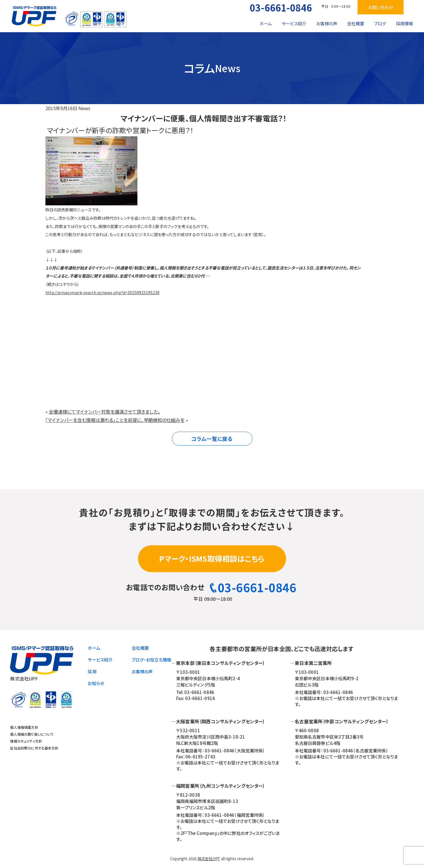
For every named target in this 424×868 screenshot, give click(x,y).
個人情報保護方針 (24, 727)
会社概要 (356, 23)
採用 (92, 671)
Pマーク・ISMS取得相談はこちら (212, 558)
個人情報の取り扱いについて (32, 734)
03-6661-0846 (281, 7)
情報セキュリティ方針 (26, 741)
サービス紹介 (294, 23)
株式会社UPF (209, 859)
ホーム (266, 23)
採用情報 (404, 23)
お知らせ (96, 683)
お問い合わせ (381, 7)
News (84, 108)
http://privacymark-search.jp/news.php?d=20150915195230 (102, 292)
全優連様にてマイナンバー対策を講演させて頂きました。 (104, 412)
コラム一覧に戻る (212, 439)
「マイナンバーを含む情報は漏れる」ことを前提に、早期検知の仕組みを (115, 420)
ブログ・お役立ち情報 (152, 660)
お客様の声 (327, 23)
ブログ (380, 23)
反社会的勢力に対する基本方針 (34, 748)
